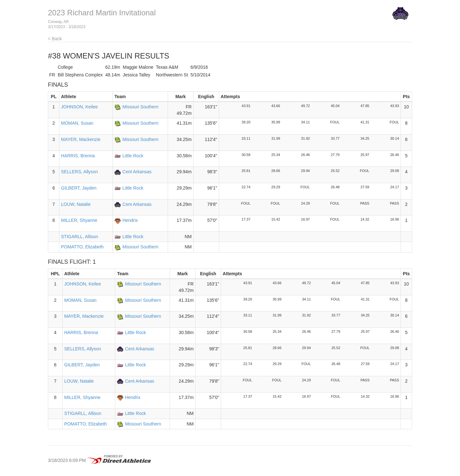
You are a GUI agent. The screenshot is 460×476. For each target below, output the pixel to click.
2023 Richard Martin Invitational (102, 13)
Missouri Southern (140, 107)
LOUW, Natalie (76, 204)
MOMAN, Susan (77, 123)
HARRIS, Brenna (78, 156)
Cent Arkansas (137, 172)
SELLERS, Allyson (79, 172)
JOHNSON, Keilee (79, 107)
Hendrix (130, 220)
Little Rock (133, 156)
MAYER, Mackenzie (81, 139)
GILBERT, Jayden (79, 188)
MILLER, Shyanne (79, 220)
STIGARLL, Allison (80, 237)
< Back (55, 39)
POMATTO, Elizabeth (82, 247)
